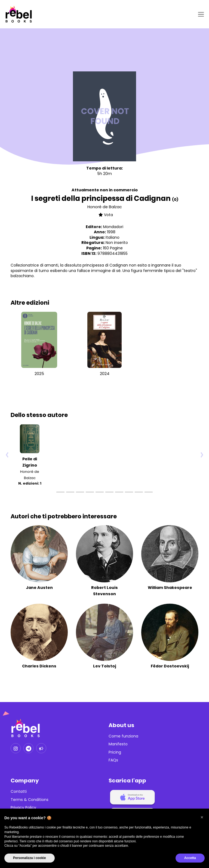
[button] (202, 817)
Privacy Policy (23, 808)
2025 (39, 374)
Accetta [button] (190, 858)
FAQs (113, 760)
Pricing (115, 752)
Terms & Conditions (30, 800)
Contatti (19, 792)
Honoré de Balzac (105, 207)
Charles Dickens (39, 666)
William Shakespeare (170, 588)
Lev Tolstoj (105, 666)
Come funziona (123, 736)
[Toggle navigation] (200, 14)
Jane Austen (39, 588)
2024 (105, 374)
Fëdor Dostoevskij (170, 666)
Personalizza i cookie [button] (30, 858)
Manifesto (118, 744)
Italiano (113, 237)
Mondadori (113, 227)
